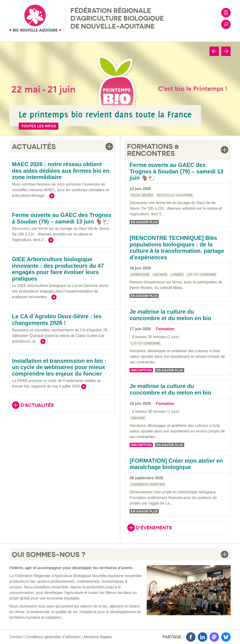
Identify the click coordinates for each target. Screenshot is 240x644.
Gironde (160, 274)
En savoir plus (144, 222)
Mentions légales (98, 637)
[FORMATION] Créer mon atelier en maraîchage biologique (176, 464)
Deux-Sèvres (142, 195)
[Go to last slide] (214, 51)
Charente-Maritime (148, 484)
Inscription (141, 370)
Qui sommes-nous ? (49, 554)
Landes (177, 274)
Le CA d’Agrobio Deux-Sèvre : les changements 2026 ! (57, 320)
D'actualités (33, 406)
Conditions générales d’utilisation (53, 637)
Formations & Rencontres (153, 150)
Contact (16, 637)
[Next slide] (226, 51)
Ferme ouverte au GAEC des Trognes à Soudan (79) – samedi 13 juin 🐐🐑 (62, 218)
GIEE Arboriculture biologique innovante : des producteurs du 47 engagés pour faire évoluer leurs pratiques (58, 269)
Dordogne (140, 274)
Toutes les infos (39, 126)
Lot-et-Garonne (201, 274)
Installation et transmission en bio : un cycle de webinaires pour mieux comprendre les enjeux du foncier (59, 367)
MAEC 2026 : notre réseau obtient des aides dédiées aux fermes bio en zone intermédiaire (61, 171)
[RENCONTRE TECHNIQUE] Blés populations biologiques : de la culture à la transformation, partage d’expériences (177, 248)
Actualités (34, 146)
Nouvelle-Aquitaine (175, 195)
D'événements (150, 528)
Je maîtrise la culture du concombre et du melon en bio (170, 315)
